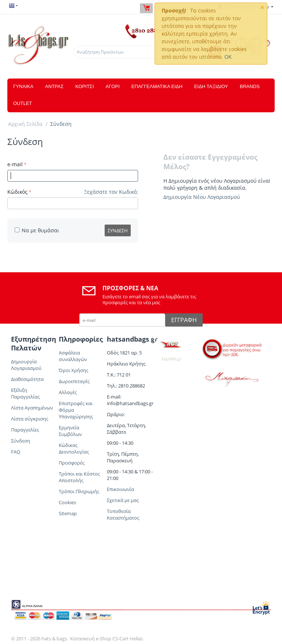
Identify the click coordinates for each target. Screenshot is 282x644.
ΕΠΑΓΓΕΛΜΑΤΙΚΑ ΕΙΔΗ (157, 86)
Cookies (67, 502)
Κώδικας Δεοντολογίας (74, 448)
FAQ (16, 452)
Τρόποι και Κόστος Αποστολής (79, 477)
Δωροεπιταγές (74, 381)
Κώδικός (17, 192)
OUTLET (23, 103)
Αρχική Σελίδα (25, 124)
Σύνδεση (118, 230)
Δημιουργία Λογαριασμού (26, 365)
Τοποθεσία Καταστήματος (123, 514)
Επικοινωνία (120, 489)
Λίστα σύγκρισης (30, 419)
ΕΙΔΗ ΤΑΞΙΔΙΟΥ (211, 86)
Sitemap (68, 513)
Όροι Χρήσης (73, 370)
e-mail (15, 164)
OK (228, 57)
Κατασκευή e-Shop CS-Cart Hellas (106, 638)
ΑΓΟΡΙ (113, 86)
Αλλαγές (68, 392)
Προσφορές (72, 463)
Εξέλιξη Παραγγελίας (25, 393)
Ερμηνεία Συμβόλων (71, 431)
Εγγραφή (184, 320)
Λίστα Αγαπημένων (32, 408)
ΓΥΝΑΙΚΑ (23, 86)
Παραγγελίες (25, 430)
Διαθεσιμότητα (27, 379)
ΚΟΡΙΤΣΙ (84, 86)
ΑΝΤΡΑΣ (54, 86)
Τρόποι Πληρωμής (79, 491)
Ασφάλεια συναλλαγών (73, 356)
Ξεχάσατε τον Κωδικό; (111, 192)
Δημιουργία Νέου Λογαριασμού (202, 197)
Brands (250, 86)
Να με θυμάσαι (37, 230)
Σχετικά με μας (123, 500)
